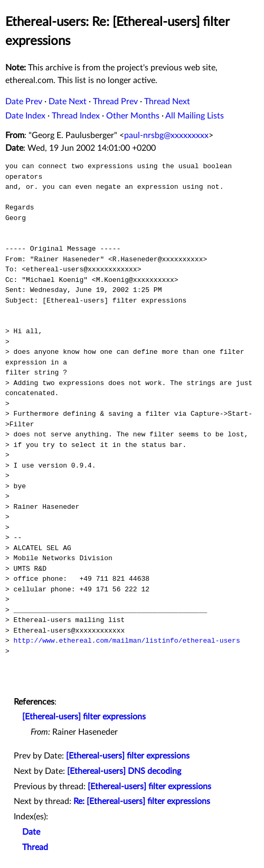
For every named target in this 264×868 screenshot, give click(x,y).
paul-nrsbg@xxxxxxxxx (166, 135)
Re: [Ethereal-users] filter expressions (142, 801)
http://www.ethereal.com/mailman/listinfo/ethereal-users (127, 641)
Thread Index (76, 116)
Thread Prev (115, 102)
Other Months (133, 116)
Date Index (25, 116)
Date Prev (24, 102)
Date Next (68, 102)
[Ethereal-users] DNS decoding (124, 771)
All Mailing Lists (195, 116)
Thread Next (167, 102)
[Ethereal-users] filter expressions (84, 717)
